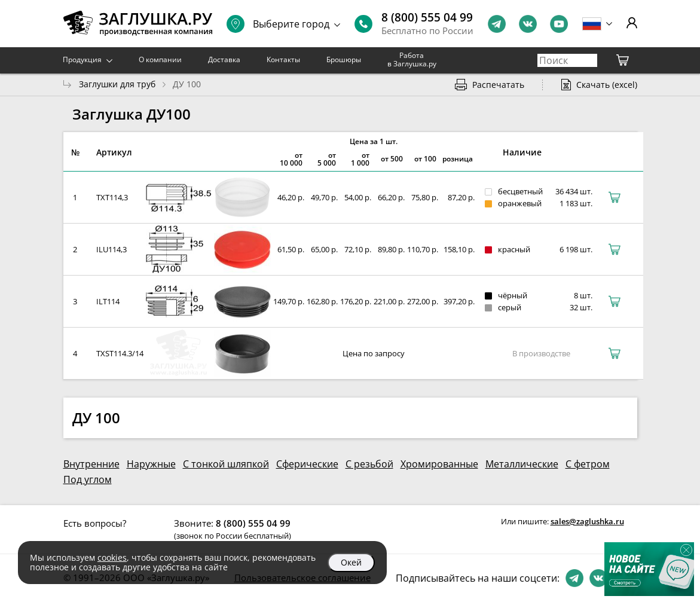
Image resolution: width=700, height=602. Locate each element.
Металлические (522, 464)
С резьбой (369, 464)
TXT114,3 (112, 197)
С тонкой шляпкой (226, 464)
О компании (160, 59)
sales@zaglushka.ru (587, 521)
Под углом (88, 479)
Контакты (283, 59)
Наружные (151, 464)
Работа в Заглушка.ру (412, 59)
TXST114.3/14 (120, 353)
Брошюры (344, 59)
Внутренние (91, 464)
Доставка (224, 59)
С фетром (588, 464)
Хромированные (439, 464)
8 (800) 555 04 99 (427, 17)
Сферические (307, 464)
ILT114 (108, 301)
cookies (112, 557)
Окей (351, 562)
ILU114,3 (111, 249)
